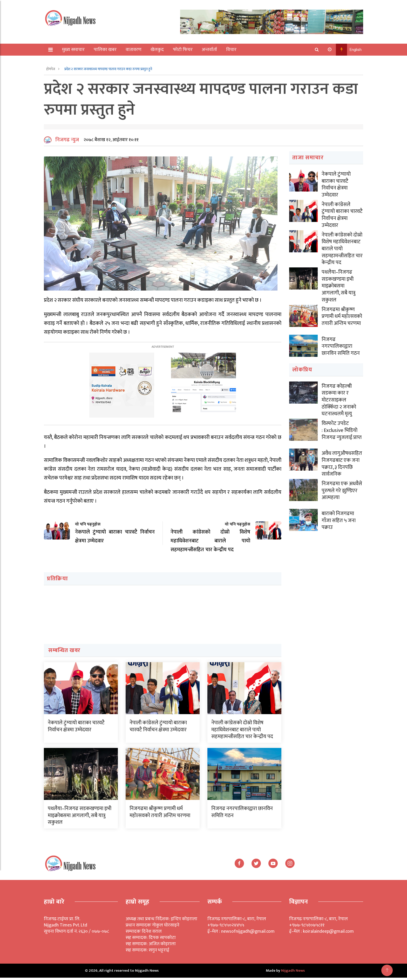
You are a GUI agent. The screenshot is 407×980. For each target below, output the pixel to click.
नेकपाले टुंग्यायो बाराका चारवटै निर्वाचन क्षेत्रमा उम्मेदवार (76, 728)
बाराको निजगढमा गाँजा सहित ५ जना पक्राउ (339, 518)
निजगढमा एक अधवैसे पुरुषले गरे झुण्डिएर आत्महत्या (342, 488)
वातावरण (134, 50)
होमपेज (51, 69)
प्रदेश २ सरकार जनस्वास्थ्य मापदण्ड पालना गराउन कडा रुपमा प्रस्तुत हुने (108, 69)
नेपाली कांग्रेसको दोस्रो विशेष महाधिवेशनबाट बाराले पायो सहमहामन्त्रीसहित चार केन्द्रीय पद (242, 732)
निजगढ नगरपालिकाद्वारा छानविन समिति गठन (242, 814)
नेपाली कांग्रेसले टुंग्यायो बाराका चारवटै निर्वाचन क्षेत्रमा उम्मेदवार (158, 728)
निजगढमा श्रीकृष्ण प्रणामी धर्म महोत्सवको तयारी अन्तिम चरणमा (160, 814)
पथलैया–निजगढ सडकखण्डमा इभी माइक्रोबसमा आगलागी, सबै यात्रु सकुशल (80, 818)
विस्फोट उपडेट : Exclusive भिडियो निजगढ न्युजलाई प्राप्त (342, 428)
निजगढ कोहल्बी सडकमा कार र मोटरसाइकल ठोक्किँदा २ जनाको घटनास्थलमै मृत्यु (339, 399)
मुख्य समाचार (74, 50)
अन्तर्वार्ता (210, 50)
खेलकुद (157, 50)
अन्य (63, 62)
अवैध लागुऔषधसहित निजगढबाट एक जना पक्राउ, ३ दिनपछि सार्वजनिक (342, 462)
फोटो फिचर (183, 50)
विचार (232, 50)
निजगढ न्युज (67, 142)
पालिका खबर (105, 50)
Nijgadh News (293, 973)
